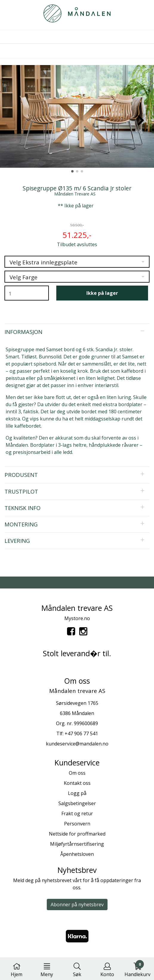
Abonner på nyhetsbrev (77, 905)
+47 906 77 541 (81, 734)
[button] (72, 171)
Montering (21, 524)
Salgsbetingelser (77, 803)
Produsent (21, 475)
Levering (17, 541)
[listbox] (77, 262)
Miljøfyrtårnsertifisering (77, 844)
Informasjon (23, 332)
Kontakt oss (77, 783)
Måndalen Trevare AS (75, 194)
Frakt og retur (77, 813)
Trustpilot (21, 491)
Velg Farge (24, 277)
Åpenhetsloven (77, 854)
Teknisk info (22, 508)
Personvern (77, 824)
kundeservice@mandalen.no (77, 744)
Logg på (77, 793)
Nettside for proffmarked (77, 834)
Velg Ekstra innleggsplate (43, 262)
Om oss (77, 773)
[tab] (77, 332)
